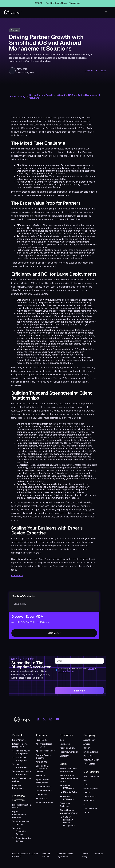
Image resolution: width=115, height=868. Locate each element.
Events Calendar (91, 752)
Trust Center (89, 764)
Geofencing (41, 794)
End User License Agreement (65, 855)
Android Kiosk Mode (46, 745)
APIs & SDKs (41, 762)
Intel (85, 785)
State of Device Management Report (69, 812)
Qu (85, 804)
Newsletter (65, 744)
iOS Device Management (22, 759)
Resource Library (67, 748)
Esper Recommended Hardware (19, 815)
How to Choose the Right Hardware (68, 770)
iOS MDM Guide (70, 792)
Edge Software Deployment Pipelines (43, 769)
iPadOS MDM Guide (68, 798)
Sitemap (99, 854)
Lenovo (87, 793)
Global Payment (91, 789)
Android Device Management (23, 752)
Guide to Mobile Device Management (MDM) (69, 778)
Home (13, 97)
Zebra (86, 812)
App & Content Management (42, 781)
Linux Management (22, 766)
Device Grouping (44, 786)
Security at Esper (91, 760)
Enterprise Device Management (20, 745)
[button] (106, 12)
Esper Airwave (19, 740)
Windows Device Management (24, 773)
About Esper (89, 740)
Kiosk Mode (41, 740)
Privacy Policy (66, 671)
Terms (91, 669)
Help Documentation (69, 752)
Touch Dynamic (90, 808)
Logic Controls (90, 796)
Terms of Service (46, 855)
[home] (13, 12)
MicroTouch (89, 800)
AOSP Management (45, 802)
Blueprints (41, 776)
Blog (23, 97)
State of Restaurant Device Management (69, 821)
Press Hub (88, 756)
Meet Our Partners (92, 777)
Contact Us (17, 576)
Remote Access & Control (43, 756)
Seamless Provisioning (18, 787)
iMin (85, 781)
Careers (87, 748)
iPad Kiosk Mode (47, 751)
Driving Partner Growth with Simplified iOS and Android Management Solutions (65, 97)
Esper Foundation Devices (21, 831)
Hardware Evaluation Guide (22, 806)
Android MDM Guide (68, 787)
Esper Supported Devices (24, 840)
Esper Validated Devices (23, 823)
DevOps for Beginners (65, 805)
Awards (87, 744)
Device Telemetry (44, 790)
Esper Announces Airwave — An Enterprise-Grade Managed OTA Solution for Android (62, 3)
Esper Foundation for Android (22, 780)
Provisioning (42, 798)
